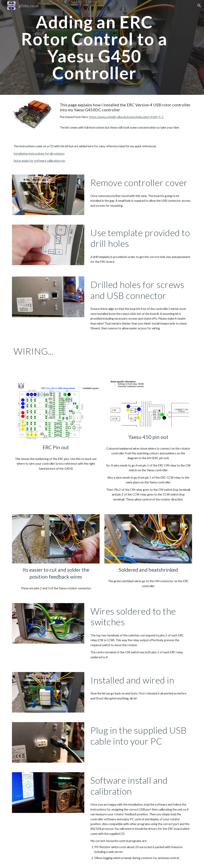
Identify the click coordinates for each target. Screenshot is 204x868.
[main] (94, 47)
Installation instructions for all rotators (39, 154)
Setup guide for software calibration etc (39, 161)
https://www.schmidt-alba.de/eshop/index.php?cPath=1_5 (126, 117)
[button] (199, 6)
